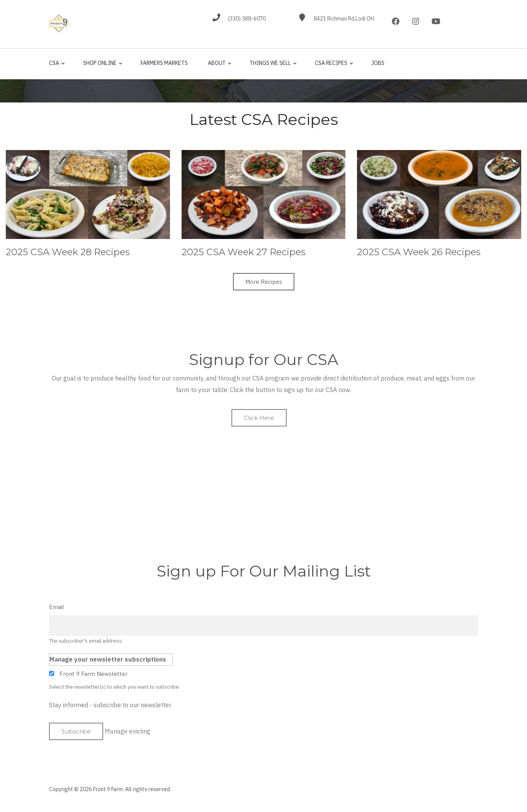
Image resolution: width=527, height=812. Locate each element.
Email (57, 607)
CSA (57, 67)
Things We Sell (272, 67)
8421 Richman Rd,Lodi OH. (344, 19)
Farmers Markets (164, 63)
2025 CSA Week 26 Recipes (419, 252)
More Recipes (264, 282)
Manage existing (127, 731)
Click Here (259, 418)
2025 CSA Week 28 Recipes (68, 252)
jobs (378, 63)
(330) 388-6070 (247, 19)
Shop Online (101, 67)
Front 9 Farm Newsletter (93, 674)
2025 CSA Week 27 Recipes (244, 252)
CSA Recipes (332, 67)
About (218, 67)
